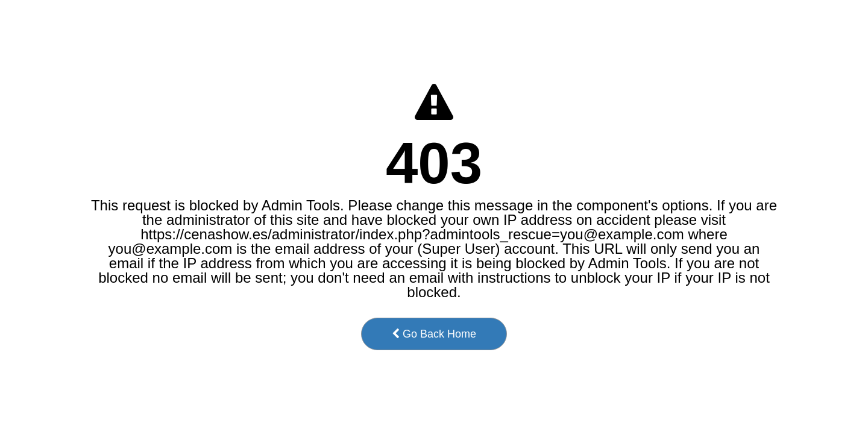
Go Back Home (434, 334)
